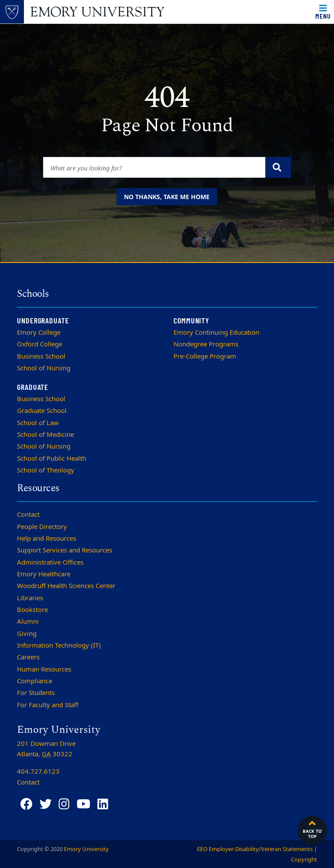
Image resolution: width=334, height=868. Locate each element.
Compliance (35, 681)
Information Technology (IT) (59, 645)
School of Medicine (45, 435)
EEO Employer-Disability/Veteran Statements (255, 849)
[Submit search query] (278, 167)
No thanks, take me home (167, 197)
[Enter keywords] (154, 167)
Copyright (304, 860)
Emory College (39, 333)
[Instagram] (64, 804)
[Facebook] (27, 804)
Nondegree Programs (206, 344)
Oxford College (40, 344)
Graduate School (42, 411)
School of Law (38, 423)
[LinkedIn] (103, 804)
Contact (28, 515)
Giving (27, 634)
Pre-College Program (205, 356)
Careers (28, 657)
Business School (41, 356)
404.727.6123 (38, 772)
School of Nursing (44, 368)
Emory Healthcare (44, 574)
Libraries (30, 598)
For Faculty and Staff (48, 705)
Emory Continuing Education (216, 333)
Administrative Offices (50, 562)
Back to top (312, 828)
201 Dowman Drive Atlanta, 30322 (46, 749)
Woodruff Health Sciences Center (66, 586)
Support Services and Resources (65, 550)
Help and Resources (47, 539)
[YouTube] (83, 804)
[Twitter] (46, 804)
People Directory (42, 527)
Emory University (86, 849)
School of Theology (46, 470)
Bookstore (32, 610)
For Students (36, 693)
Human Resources (44, 669)
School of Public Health (52, 459)
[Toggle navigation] (323, 12)
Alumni (28, 622)
